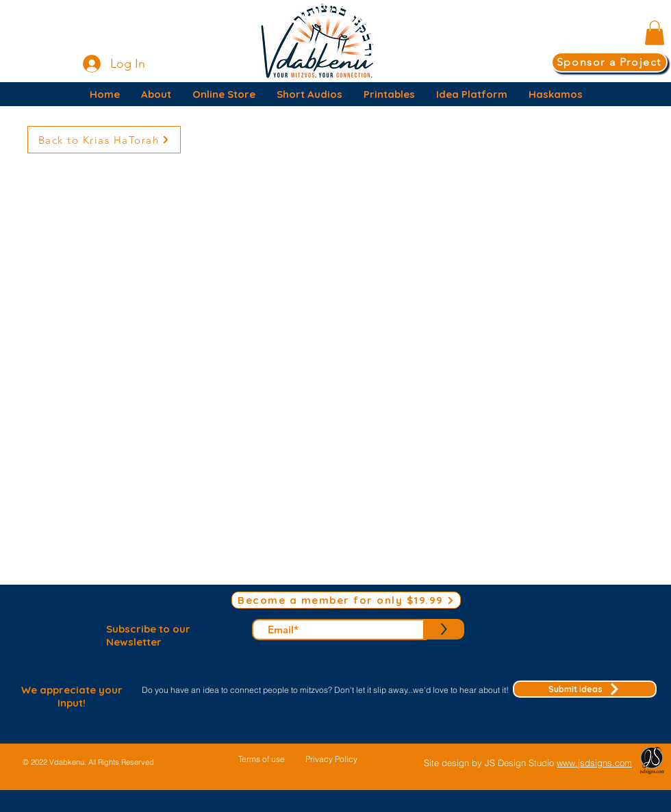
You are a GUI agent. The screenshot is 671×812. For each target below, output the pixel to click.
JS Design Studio (521, 763)
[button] (655, 33)
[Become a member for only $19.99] (346, 600)
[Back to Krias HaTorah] (104, 140)
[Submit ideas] (585, 689)
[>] (444, 629)
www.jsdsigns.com (594, 763)
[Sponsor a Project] (609, 62)
